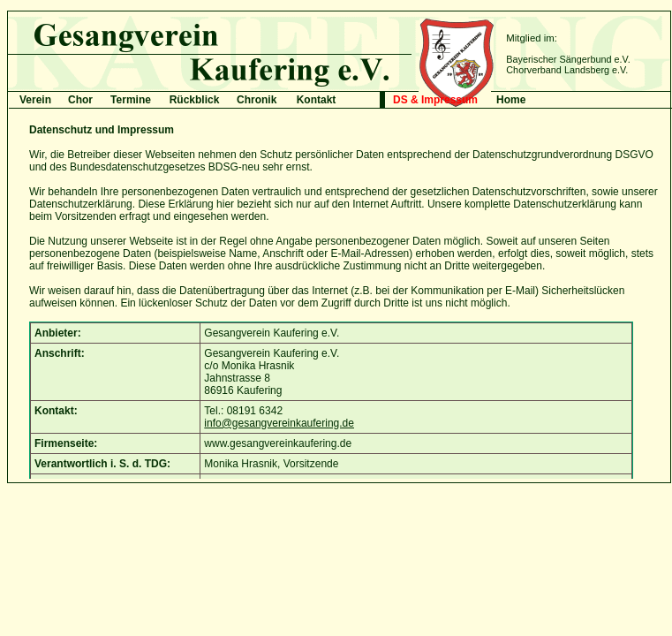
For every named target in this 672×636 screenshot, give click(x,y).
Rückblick (195, 100)
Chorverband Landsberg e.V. (567, 70)
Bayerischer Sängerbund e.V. (568, 59)
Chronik (257, 100)
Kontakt (317, 100)
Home (511, 100)
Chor (80, 100)
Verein (35, 100)
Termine (131, 100)
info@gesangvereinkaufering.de (279, 423)
